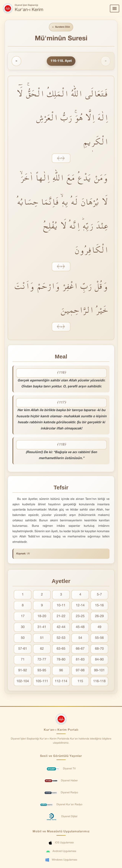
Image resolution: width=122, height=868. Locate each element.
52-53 (61, 638)
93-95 (42, 671)
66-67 (80, 649)
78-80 (61, 660)
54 (80, 638)
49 (99, 627)
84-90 (99, 660)
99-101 (99, 671)
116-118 (99, 681)
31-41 (42, 627)
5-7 (99, 595)
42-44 (61, 627)
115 (80, 681)
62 (42, 649)
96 (61, 671)
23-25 (80, 616)
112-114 (61, 681)
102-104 (23, 681)
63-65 (61, 649)
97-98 (80, 671)
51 (42, 638)
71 (23, 660)
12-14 (80, 606)
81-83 (80, 660)
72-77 (42, 660)
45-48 (80, 627)
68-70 (99, 649)
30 (23, 627)
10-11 (61, 606)
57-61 (23, 649)
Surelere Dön (61, 27)
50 (23, 638)
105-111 (42, 681)
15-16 (99, 606)
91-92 (23, 671)
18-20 (42, 616)
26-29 (99, 616)
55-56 (99, 638)
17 (23, 616)
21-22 (61, 616)
